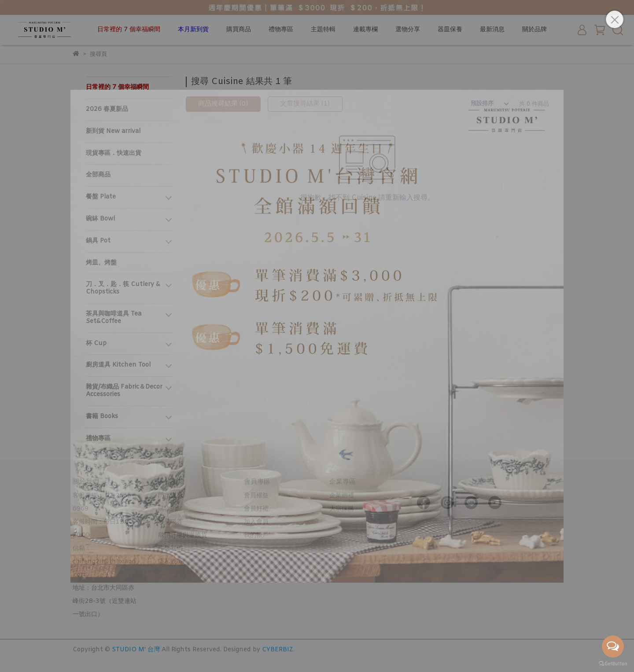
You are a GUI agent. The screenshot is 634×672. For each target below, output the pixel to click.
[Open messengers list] (613, 646)
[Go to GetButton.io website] (613, 663)
